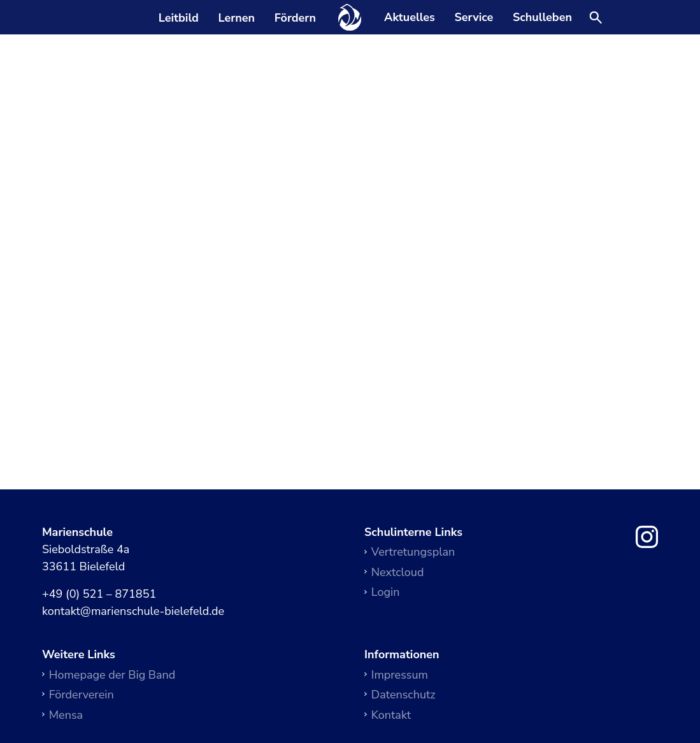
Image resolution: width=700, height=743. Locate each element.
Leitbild (179, 18)
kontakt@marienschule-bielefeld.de (133, 612)
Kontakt (391, 715)
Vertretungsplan (413, 552)
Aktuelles (410, 18)
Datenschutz (404, 695)
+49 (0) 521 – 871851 (99, 595)
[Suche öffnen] (596, 18)
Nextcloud (398, 572)
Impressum (400, 675)
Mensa (66, 715)
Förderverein (82, 695)
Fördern (295, 18)
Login (386, 592)
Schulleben (542, 18)
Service (474, 18)
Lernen (236, 18)
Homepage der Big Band (112, 675)
